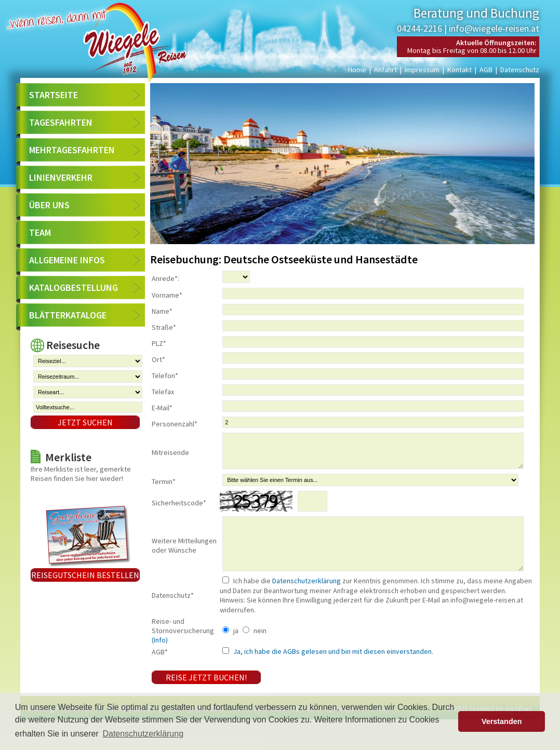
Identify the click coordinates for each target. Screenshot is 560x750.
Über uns (49, 205)
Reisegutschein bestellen (85, 575)
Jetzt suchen (85, 422)
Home (357, 70)
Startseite (54, 95)
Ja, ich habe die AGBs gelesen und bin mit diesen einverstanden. (332, 672)
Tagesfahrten (61, 122)
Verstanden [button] (502, 721)
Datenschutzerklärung (306, 601)
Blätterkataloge (68, 315)
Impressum (422, 70)
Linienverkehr (61, 177)
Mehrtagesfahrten (72, 150)
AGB (486, 70)
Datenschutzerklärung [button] (143, 734)
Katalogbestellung (74, 287)
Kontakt (459, 70)
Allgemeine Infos (67, 260)
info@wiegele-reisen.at (494, 28)
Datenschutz (520, 70)
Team (40, 232)
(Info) (160, 660)
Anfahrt (385, 70)
